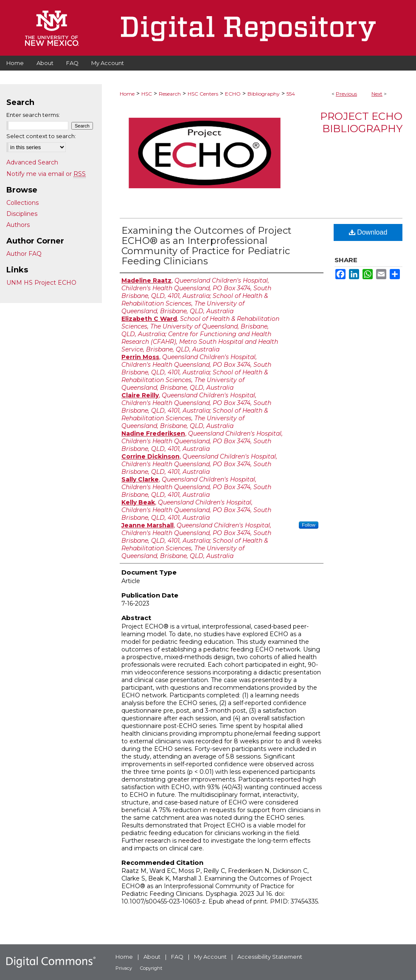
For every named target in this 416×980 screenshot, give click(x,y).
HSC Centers (203, 94)
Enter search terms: (33, 115)
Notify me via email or (46, 174)
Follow (309, 525)
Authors (18, 225)
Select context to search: (41, 136)
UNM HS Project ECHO (41, 283)
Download (368, 232)
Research (170, 94)
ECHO (233, 94)
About (152, 957)
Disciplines (22, 214)
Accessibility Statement (270, 957)
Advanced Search (32, 162)
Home (127, 94)
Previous (346, 94)
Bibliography (264, 94)
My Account (210, 957)
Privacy (124, 968)
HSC (147, 94)
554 (291, 94)
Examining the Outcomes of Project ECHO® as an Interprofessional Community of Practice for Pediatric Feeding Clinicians (207, 246)
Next (377, 94)
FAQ (177, 957)
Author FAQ (24, 254)
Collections (22, 203)
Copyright (151, 968)
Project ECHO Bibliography (361, 122)
